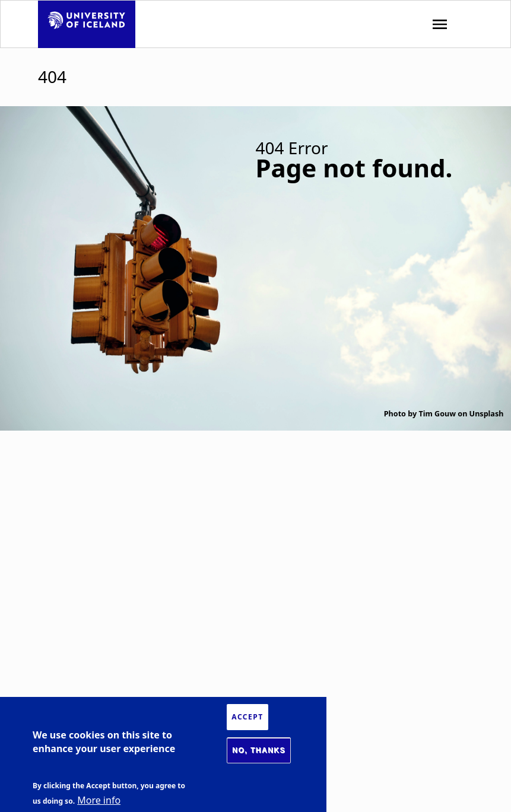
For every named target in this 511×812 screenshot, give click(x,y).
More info (99, 800)
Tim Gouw (437, 414)
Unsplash (487, 414)
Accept (247, 717)
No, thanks (259, 750)
